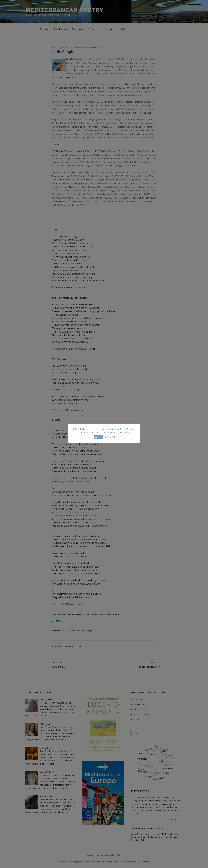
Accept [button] (98, 437)
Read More (109, 437)
